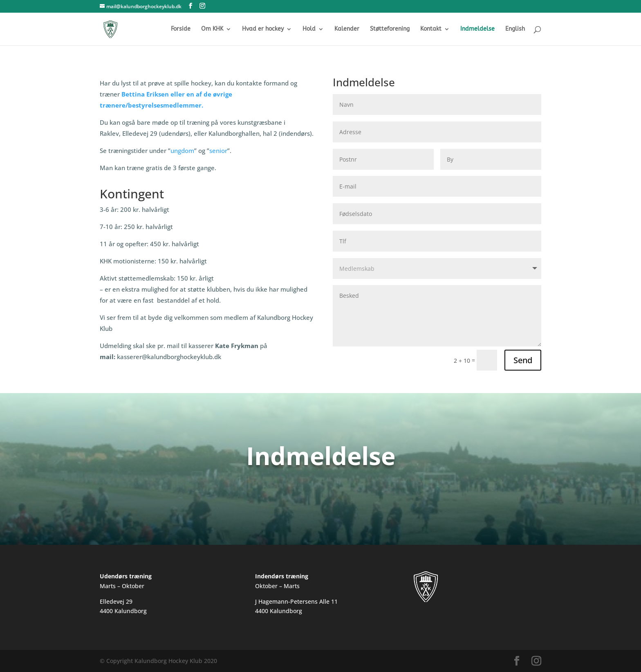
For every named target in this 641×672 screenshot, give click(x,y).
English (515, 29)
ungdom (182, 151)
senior (218, 151)
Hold (309, 29)
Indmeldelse (477, 29)
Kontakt (431, 29)
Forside (181, 29)
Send (523, 360)
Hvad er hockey (263, 29)
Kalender (347, 29)
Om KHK (212, 29)
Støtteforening (390, 29)
